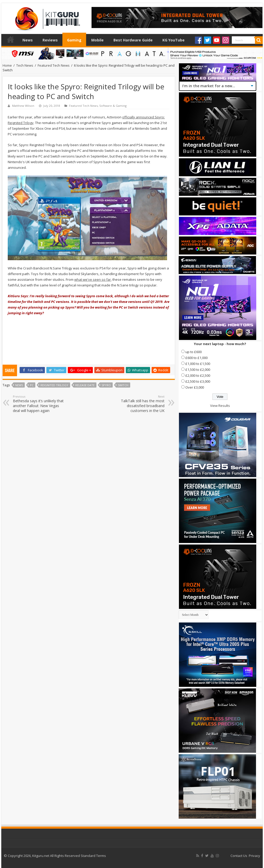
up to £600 (193, 352)
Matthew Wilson (23, 106)
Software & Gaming (113, 106)
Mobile (97, 40)
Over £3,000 (195, 387)
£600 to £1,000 (196, 358)
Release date (85, 385)
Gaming (74, 40)
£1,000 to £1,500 (198, 364)
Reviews (50, 40)
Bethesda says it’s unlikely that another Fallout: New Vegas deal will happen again (39, 404)
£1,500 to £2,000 (198, 370)
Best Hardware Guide (133, 40)
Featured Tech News (54, 65)
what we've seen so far (93, 279)
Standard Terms (93, 856)
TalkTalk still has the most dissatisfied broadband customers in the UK (138, 404)
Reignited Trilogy (54, 385)
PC (32, 385)
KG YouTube (174, 40)
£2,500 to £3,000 (198, 381)
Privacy (254, 856)
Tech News (25, 65)
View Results (220, 406)
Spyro (106, 385)
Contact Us (239, 856)
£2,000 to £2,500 (198, 375)
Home (11, 39)
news (19, 385)
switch (123, 385)
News (28, 40)
